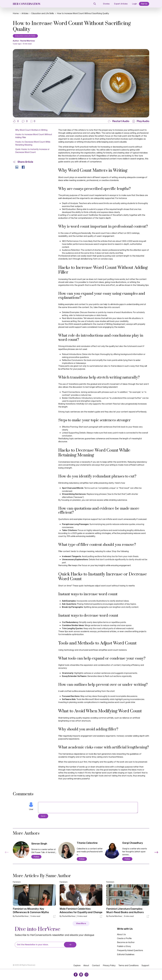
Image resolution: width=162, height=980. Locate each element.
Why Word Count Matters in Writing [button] (31, 130)
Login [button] (135, 4)
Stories (106, 4)
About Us (121, 935)
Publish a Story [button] (124, 946)
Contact (96, 966)
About (86, 966)
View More (81, 924)
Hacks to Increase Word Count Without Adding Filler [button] (34, 136)
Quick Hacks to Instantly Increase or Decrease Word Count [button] (32, 151)
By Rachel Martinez (21, 916)
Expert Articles (121, 4)
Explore (77, 966)
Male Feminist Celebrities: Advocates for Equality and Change (81, 911)
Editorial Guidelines (126, 955)
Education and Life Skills (43, 13)
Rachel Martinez (28, 41)
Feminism (17, 882)
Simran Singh (39, 844)
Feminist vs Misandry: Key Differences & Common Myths (31, 911)
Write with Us (125, 929)
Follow (36, 857)
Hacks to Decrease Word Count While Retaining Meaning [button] (33, 143)
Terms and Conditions (128, 966)
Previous (6, 851)
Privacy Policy (109, 966)
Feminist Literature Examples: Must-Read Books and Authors (125, 911)
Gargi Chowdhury (132, 843)
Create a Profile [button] (124, 938)
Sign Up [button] (144, 4)
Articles (25, 13)
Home (16, 13)
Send (43, 816)
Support (145, 966)
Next (156, 851)
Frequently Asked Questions (130, 950)
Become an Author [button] (126, 942)
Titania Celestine (87, 843)
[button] (25, 121)
